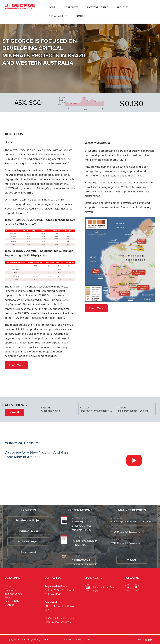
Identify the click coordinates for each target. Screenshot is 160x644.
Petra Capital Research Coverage (131, 521)
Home (52, 7)
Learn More (16, 365)
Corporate (71, 7)
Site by (145, 639)
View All (15, 412)
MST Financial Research (125, 532)
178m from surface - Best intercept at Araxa (134, 411)
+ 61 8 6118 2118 (63, 618)
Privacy (79, 639)
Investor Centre (97, 7)
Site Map (68, 639)
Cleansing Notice (51, 411)
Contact (81, 16)
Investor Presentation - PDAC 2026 (85, 543)
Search (90, 639)
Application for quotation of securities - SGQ (96, 411)
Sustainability (58, 16)
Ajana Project (28, 552)
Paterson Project (28, 531)
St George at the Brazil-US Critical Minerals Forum (82, 526)
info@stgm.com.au (62, 622)
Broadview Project (28, 541)
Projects (122, 7)
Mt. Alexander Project (28, 520)
